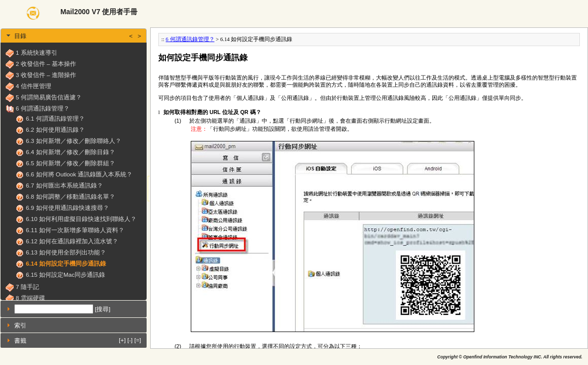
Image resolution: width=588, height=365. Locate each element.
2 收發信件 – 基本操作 (46, 64)
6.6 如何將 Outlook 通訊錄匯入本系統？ (79, 174)
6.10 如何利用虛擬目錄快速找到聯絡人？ (81, 219)
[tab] (74, 36)
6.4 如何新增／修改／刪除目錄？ (71, 152)
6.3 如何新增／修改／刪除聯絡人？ (74, 141)
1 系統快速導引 (37, 52)
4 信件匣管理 (33, 86)
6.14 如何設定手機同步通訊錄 (66, 263)
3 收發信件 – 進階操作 (46, 75)
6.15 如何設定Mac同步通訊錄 (65, 275)
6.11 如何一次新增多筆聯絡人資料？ (75, 230)
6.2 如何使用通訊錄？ (55, 130)
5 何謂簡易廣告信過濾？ (49, 97)
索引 (20, 325)
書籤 (78, 340)
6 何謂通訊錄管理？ (43, 108)
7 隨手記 (27, 287)
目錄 (78, 36)
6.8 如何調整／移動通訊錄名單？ (71, 196)
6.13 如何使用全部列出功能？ (66, 252)
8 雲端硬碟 (30, 298)
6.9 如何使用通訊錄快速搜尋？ (67, 208)
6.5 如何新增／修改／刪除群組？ (71, 163)
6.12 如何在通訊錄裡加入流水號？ (72, 241)
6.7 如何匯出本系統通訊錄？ (64, 185)
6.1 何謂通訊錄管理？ (55, 118)
